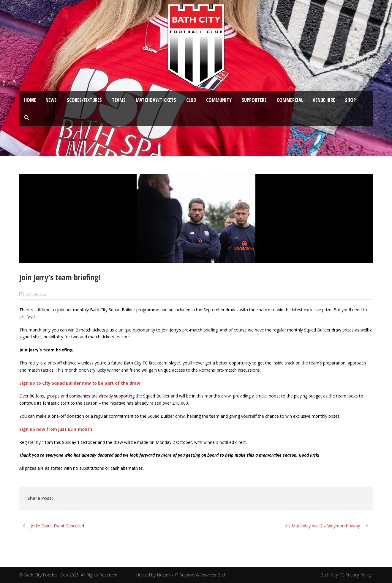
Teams (119, 100)
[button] (27, 118)
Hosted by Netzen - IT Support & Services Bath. (182, 575)
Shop (350, 100)
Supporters (254, 100)
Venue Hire (324, 100)
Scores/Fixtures (84, 100)
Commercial (290, 100)
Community (219, 100)
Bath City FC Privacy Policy (347, 575)
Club (191, 100)
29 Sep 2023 (37, 294)
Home (30, 100)
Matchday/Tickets (156, 100)
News (51, 100)
